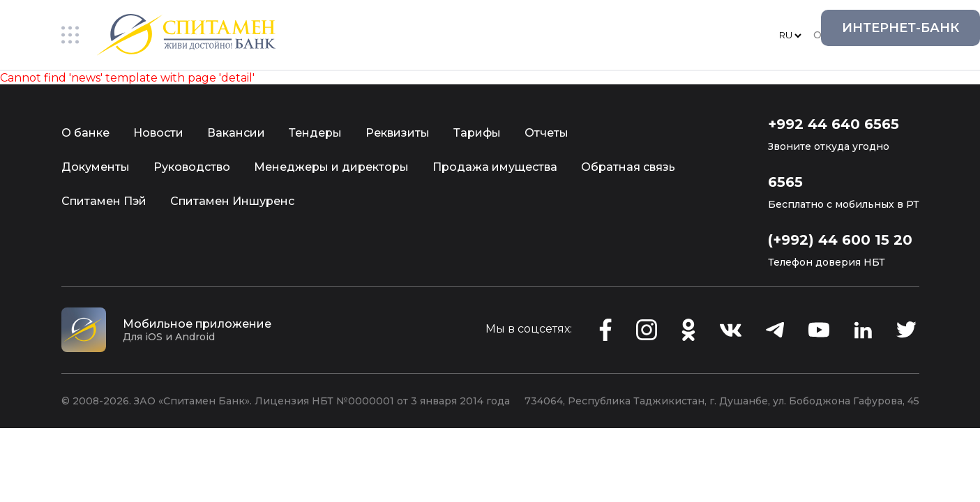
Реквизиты (398, 133)
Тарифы (477, 133)
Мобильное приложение (197, 324)
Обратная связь (628, 167)
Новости (158, 133)
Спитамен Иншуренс (232, 201)
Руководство (192, 167)
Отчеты (546, 133)
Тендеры (315, 133)
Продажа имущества (495, 167)
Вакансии (236, 133)
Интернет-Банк (900, 28)
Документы (96, 167)
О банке (85, 133)
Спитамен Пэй (104, 201)
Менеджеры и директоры (331, 167)
